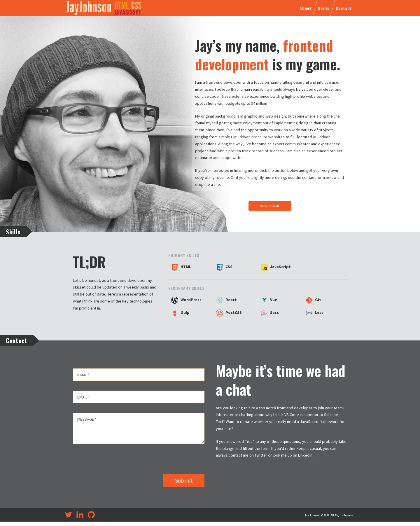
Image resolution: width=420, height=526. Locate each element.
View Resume (270, 206)
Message (87, 419)
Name (83, 375)
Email (84, 397)
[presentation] (117, 459)
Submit (184, 485)
